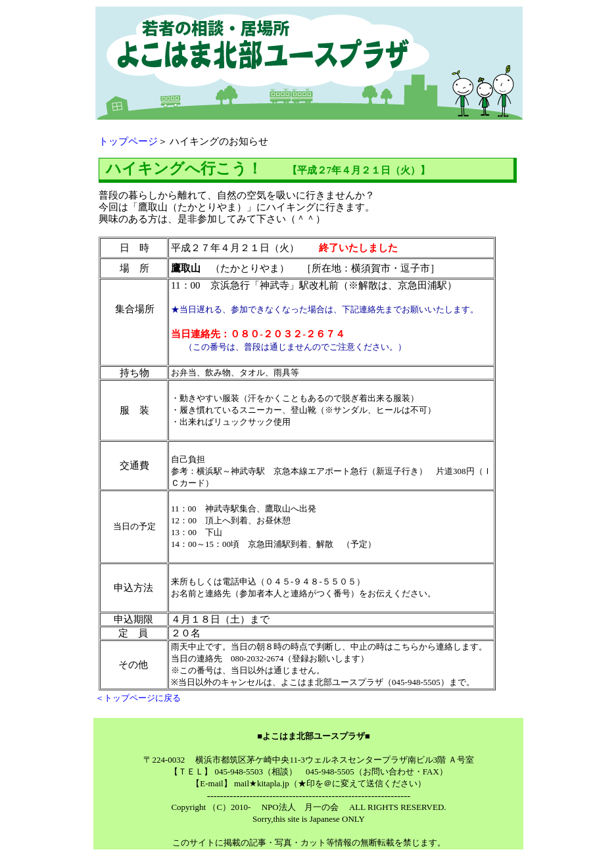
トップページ (128, 141)
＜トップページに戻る (138, 698)
